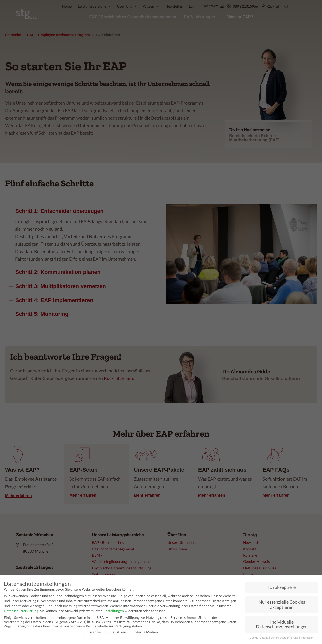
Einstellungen (113, 611)
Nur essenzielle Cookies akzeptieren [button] (282, 605)
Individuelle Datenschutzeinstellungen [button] (282, 625)
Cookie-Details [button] (259, 638)
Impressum (308, 638)
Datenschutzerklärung (21, 611)
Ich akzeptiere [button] (282, 587)
